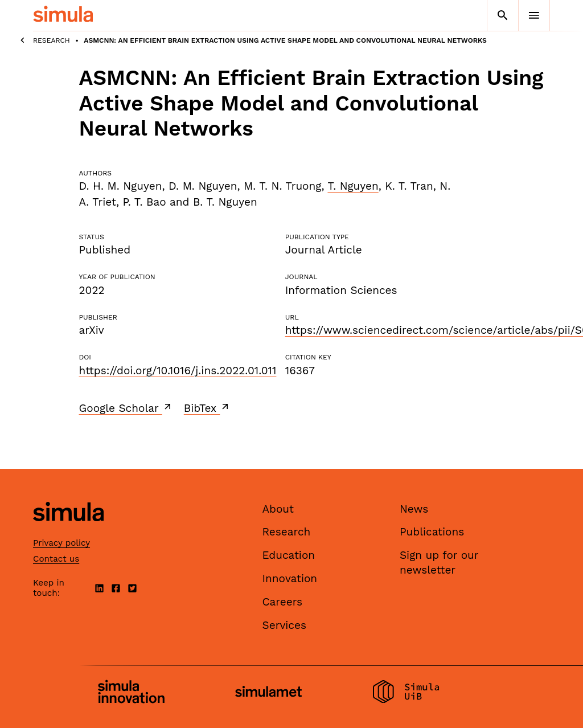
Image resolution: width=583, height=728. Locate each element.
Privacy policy (61, 543)
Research (52, 40)
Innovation (290, 578)
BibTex (208, 408)
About (278, 509)
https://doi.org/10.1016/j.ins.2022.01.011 (178, 371)
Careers (283, 602)
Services (284, 625)
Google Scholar (126, 408)
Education (289, 555)
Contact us (56, 559)
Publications (432, 532)
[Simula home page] (68, 531)
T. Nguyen (353, 186)
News (414, 509)
